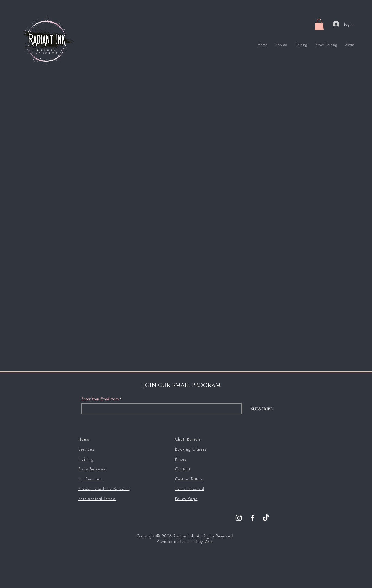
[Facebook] (252, 518)
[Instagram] (239, 518)
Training (86, 459)
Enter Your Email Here (100, 399)
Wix (209, 542)
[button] (319, 24)
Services (86, 449)
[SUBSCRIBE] (262, 409)
